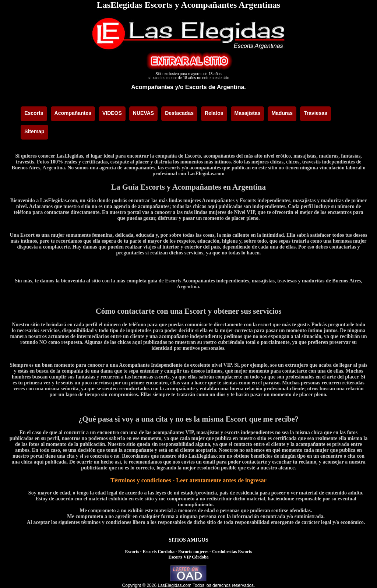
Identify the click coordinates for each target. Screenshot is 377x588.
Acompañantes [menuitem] (73, 113)
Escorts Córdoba (159, 552)
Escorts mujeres (193, 552)
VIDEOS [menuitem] (112, 113)
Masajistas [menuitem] (248, 113)
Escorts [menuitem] (34, 113)
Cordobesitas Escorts (232, 552)
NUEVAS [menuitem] (143, 113)
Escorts (132, 552)
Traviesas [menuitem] (316, 113)
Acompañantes (152, 87)
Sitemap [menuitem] (34, 131)
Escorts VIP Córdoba (188, 557)
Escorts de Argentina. (216, 87)
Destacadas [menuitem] (179, 113)
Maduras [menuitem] (282, 113)
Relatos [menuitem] (214, 113)
